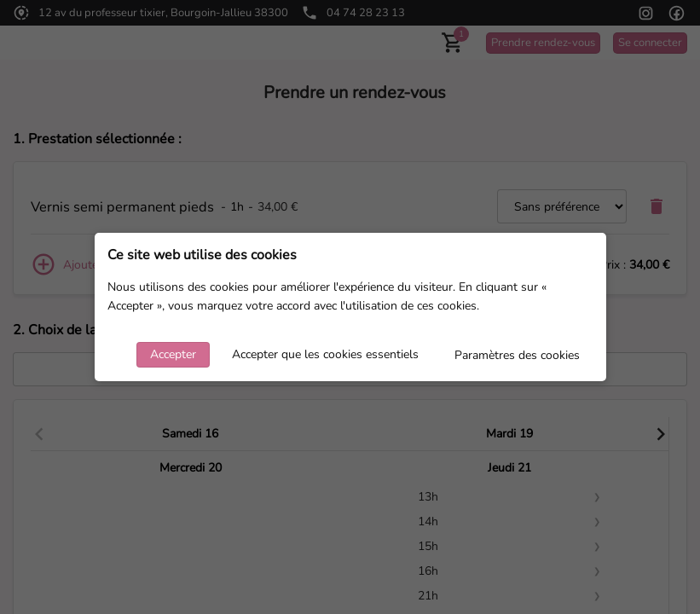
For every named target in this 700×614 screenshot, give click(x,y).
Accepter (173, 354)
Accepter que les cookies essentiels (325, 354)
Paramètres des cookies (517, 355)
